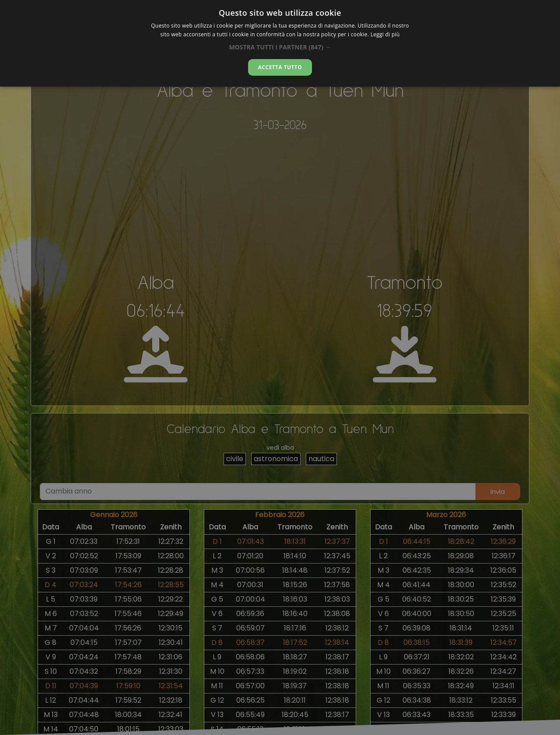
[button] (280, 47)
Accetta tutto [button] (280, 67)
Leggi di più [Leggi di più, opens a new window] (385, 34)
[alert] (280, 367)
